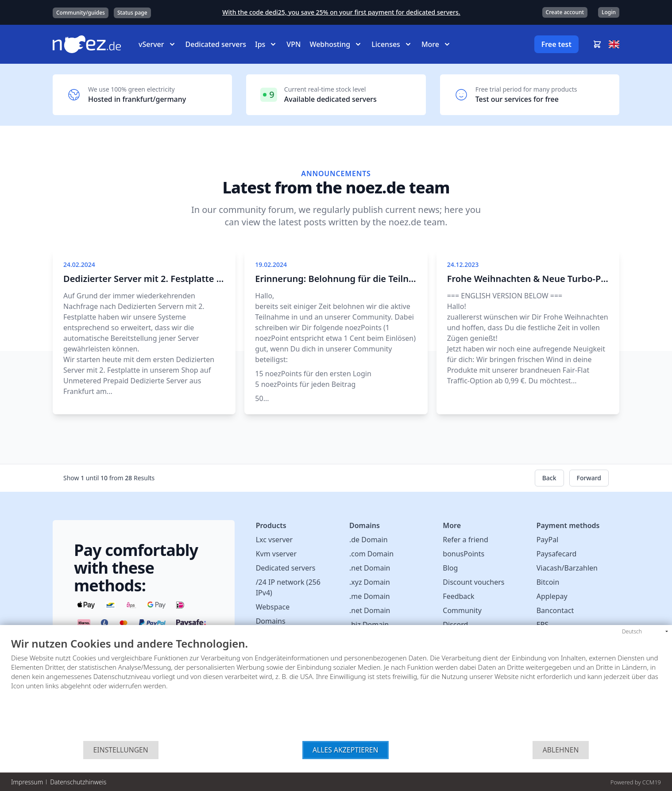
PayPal (548, 540)
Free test (556, 44)
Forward (589, 478)
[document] (336, 689)
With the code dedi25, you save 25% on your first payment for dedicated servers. (341, 12)
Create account (565, 12)
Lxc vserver (274, 540)
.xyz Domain (370, 582)
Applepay (552, 596)
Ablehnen (561, 750)
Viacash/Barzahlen (567, 568)
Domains (271, 621)
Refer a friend (465, 540)
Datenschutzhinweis (78, 782)
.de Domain (369, 540)
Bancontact (555, 610)
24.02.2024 (79, 264)
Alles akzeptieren (346, 750)
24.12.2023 (463, 264)
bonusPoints (463, 554)
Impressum (27, 782)
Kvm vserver (276, 554)
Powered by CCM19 (636, 782)
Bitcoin (548, 582)
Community (462, 610)
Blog (450, 568)
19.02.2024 (271, 264)
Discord (455, 625)
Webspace (273, 607)
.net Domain (370, 568)
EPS (543, 625)
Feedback (458, 596)
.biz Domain (369, 625)
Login (609, 12)
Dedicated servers (216, 44)
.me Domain (370, 596)
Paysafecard (557, 554)
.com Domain (371, 554)
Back (549, 478)
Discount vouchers (473, 582)
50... (262, 398)
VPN (294, 44)
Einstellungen (121, 750)
